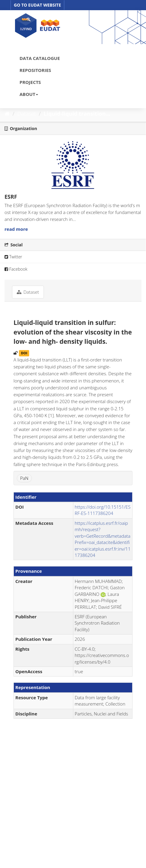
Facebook (16, 269)
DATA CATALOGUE (40, 58)
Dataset (27, 114)
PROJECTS (30, 82)
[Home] (7, 114)
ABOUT (29, 94)
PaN (24, 478)
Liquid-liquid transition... (77, 114)
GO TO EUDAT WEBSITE (37, 5)
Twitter (13, 257)
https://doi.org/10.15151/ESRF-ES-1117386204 (103, 510)
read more (16, 229)
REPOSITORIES (35, 70)
